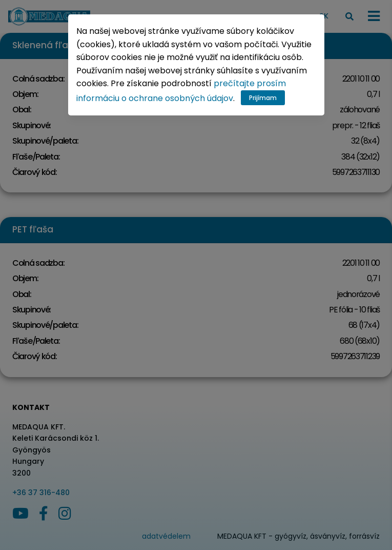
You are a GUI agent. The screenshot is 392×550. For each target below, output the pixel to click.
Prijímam (263, 98)
